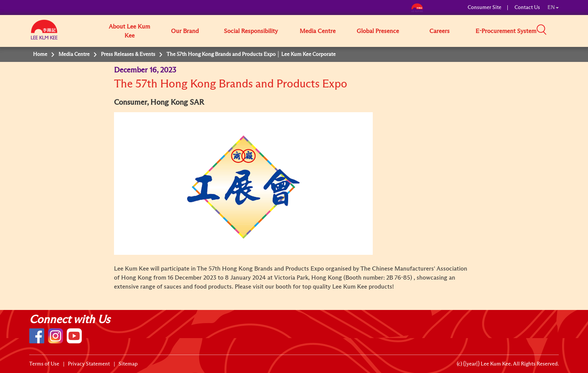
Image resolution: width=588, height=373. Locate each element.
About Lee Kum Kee (129, 31)
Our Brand (185, 31)
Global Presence (378, 31)
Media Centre (318, 31)
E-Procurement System (506, 31)
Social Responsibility (251, 31)
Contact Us (527, 8)
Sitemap (128, 364)
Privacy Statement (89, 364)
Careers (439, 31)
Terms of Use (44, 364)
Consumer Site (484, 8)
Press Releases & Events (128, 54)
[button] (561, 30)
